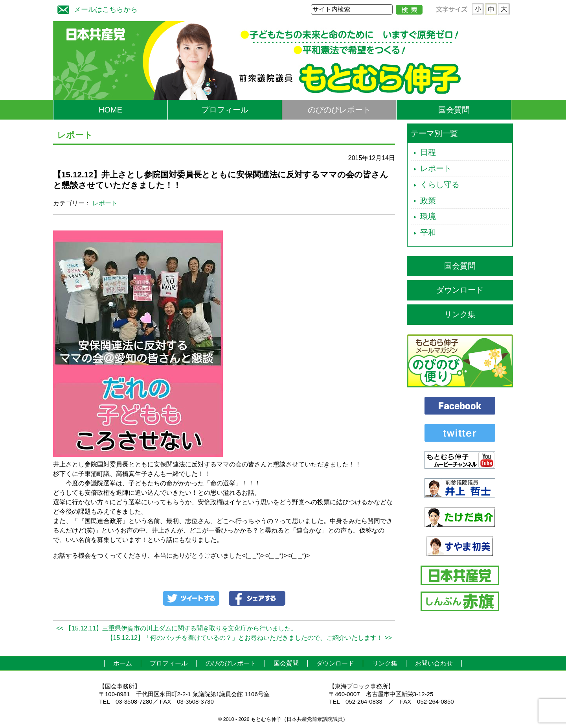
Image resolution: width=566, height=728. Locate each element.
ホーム (123, 663)
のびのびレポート (339, 110)
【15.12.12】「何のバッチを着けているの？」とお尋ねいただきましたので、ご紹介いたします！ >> (249, 638)
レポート (105, 203)
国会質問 (454, 110)
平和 (428, 232)
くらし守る (440, 184)
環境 (428, 216)
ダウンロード (460, 290)
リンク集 (460, 314)
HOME (110, 110)
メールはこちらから (96, 8)
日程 (428, 152)
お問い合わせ (434, 663)
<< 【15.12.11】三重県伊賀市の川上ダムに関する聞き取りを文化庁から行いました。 (177, 628)
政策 (428, 201)
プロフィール (225, 110)
